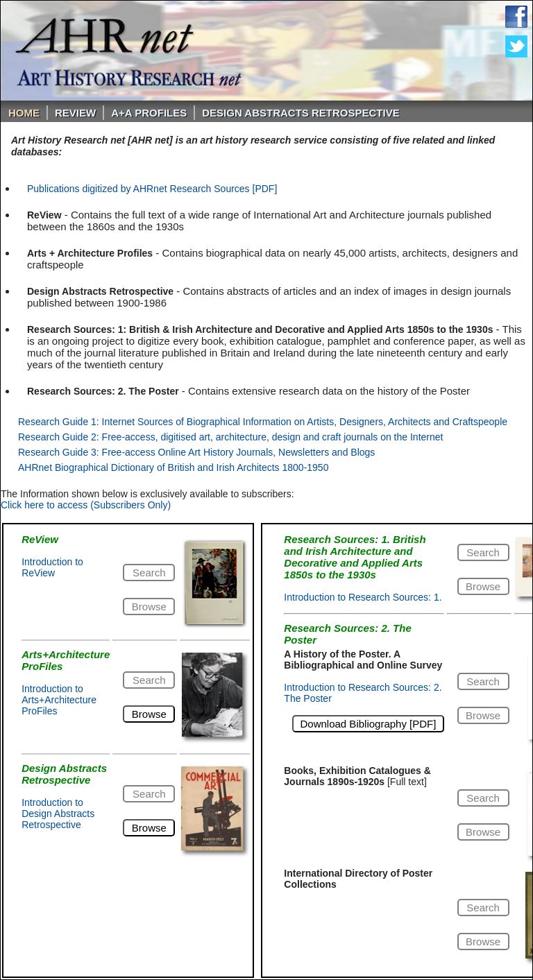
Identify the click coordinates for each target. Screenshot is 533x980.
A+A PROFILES (149, 113)
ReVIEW (75, 113)
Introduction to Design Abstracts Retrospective (58, 814)
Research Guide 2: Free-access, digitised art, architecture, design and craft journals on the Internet (230, 437)
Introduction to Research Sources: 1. (363, 597)
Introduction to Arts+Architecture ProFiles (59, 700)
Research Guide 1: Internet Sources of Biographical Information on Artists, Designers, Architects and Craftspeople (263, 422)
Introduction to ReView (52, 567)
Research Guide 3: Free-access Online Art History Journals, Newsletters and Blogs (196, 452)
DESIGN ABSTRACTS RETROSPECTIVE (301, 113)
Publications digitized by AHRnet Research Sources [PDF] (152, 189)
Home (24, 113)
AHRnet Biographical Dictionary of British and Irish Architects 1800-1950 (173, 467)
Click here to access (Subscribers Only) (86, 505)
